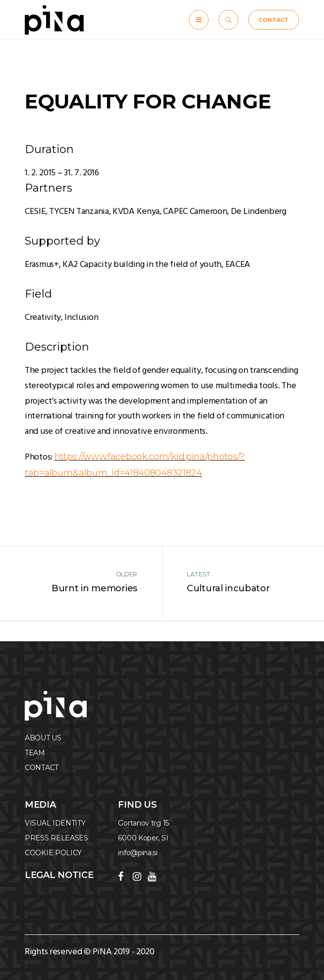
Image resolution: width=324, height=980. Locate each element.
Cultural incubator (228, 588)
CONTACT (274, 20)
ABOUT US (43, 738)
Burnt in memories (94, 588)
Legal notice (59, 875)
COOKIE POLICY (53, 853)
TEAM (35, 753)
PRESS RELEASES (56, 838)
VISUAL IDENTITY (55, 823)
